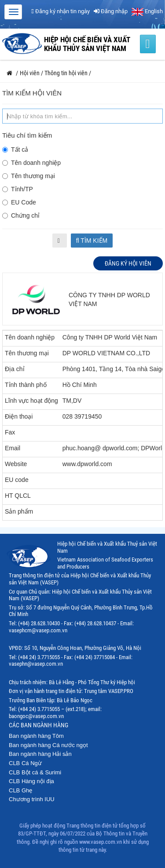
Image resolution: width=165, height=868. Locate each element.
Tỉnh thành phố (26, 385)
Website (16, 464)
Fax (10, 432)
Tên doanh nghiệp (31, 163)
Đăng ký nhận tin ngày (60, 11)
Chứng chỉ (21, 215)
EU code (17, 480)
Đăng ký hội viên (128, 263)
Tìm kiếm (92, 241)
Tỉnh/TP (18, 189)
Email (13, 448)
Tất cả (15, 150)
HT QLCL (18, 496)
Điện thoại (19, 416)
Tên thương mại (29, 176)
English (147, 11)
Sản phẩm (19, 511)
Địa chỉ (15, 369)
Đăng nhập (111, 11)
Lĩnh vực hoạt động (31, 401)
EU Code (19, 202)
